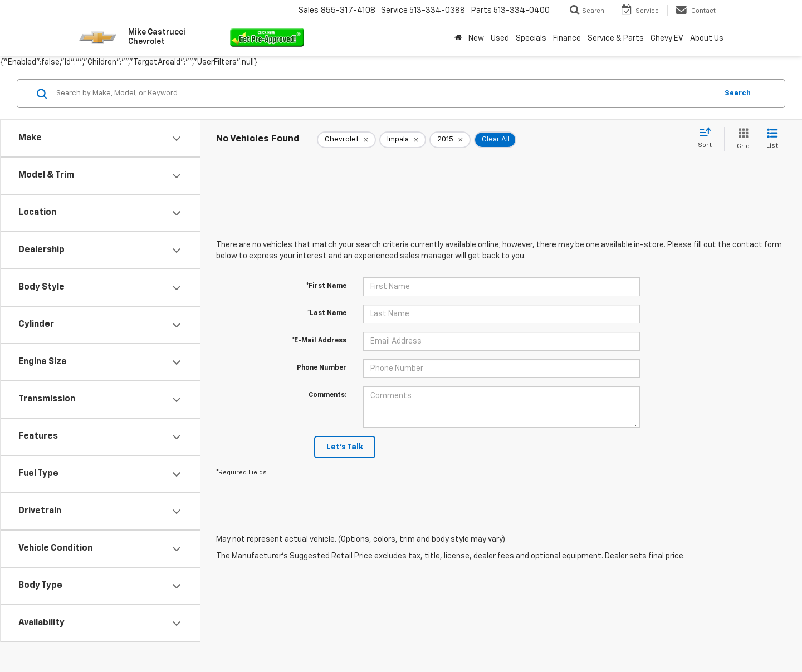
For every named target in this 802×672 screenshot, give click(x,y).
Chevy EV (667, 38)
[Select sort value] (708, 139)
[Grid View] (741, 139)
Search (738, 93)
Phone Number (322, 368)
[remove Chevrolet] (346, 140)
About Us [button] (707, 38)
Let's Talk (345, 447)
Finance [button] (567, 38)
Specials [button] (531, 38)
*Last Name (327, 313)
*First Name (326, 286)
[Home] (458, 38)
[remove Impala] (403, 140)
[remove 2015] (450, 140)
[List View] (772, 139)
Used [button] (500, 38)
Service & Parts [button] (616, 38)
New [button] (476, 38)
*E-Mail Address (319, 341)
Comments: (327, 395)
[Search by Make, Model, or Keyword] (385, 94)
